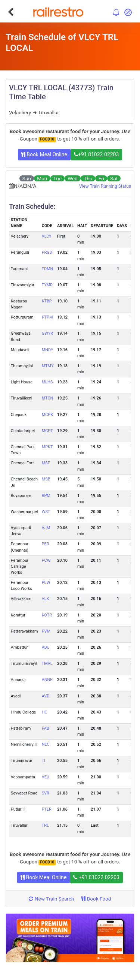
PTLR (47, 809)
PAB (46, 728)
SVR (46, 793)
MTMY (48, 366)
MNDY (48, 350)
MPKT (47, 447)
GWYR (47, 333)
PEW (46, 583)
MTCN (48, 398)
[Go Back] (11, 12)
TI (43, 761)
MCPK (47, 415)
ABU (46, 647)
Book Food (96, 899)
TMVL (47, 664)
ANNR (47, 680)
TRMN (47, 269)
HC (45, 712)
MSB (46, 479)
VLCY (47, 236)
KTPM (47, 317)
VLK (46, 599)
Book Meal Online (44, 154)
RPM (46, 496)
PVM (46, 631)
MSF (46, 463)
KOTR (47, 615)
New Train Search (51, 899)
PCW (46, 560)
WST (46, 512)
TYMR (47, 285)
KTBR (47, 301)
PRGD (47, 252)
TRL (45, 825)
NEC (46, 744)
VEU (46, 777)
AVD (46, 696)
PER (46, 544)
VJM (46, 528)
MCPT (47, 431)
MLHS (47, 382)
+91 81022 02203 (96, 154)
